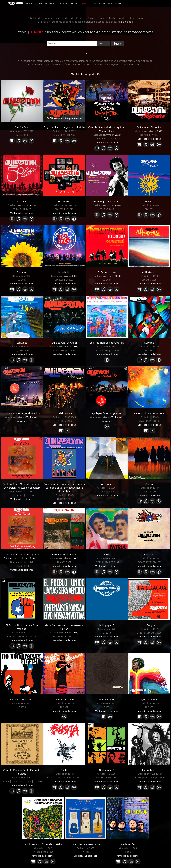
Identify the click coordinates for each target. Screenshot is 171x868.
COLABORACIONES (89, 32)
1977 (75, 558)
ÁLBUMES (37, 32)
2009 (117, 205)
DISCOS (83, 3)
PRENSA (118, 3)
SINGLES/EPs (53, 32)
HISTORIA (38, 3)
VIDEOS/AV (93, 3)
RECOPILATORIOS (112, 32)
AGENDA (29, 3)
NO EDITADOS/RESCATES (138, 32)
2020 (117, 135)
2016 (160, 131)
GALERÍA (74, 3)
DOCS (110, 3)
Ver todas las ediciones (107, 143)
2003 (117, 276)
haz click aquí (126, 22)
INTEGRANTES (50, 3)
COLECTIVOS (69, 32)
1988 (75, 347)
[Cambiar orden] (86, 53)
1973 (75, 633)
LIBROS (102, 3)
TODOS (22, 32)
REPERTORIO (63, 3)
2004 (75, 276)
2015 (32, 205)
